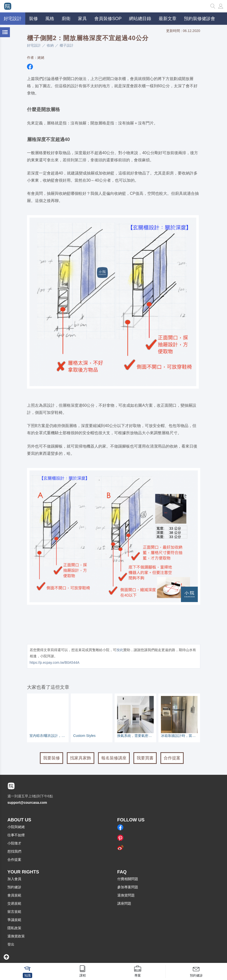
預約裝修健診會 (200, 19)
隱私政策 (14, 928)
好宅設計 (34, 45)
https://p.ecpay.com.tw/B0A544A (55, 663)
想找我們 (14, 851)
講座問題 (124, 903)
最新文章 (168, 19)
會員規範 (14, 895)
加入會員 (14, 879)
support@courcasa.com (27, 803)
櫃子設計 (67, 45)
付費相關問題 (128, 879)
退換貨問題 (126, 895)
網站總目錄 (140, 19)
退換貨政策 (16, 936)
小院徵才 (14, 843)
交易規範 (14, 903)
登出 (11, 944)
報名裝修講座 (114, 758)
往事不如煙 (16, 835)
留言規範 (14, 912)
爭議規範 (14, 920)
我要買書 (145, 758)
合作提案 (172, 758)
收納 (50, 45)
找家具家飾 (81, 758)
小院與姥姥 (16, 827)
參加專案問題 (128, 887)
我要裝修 (51, 758)
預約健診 (14, 887)
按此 (120, 650)
